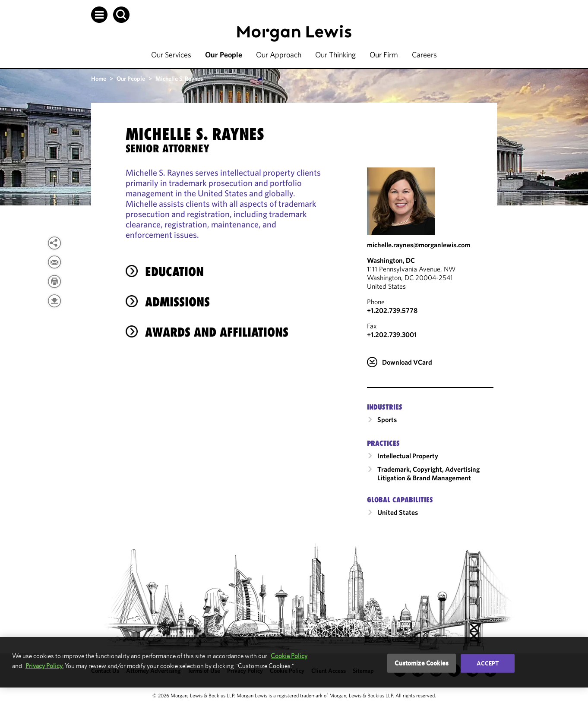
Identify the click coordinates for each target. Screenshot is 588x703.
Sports (387, 419)
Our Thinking (335, 55)
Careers (424, 55)
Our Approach (279, 55)
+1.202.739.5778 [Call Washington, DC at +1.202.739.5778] (392, 310)
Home (99, 79)
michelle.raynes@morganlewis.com (419, 245)
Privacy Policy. (44, 666)
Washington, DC (391, 260)
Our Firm (384, 55)
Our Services (171, 55)
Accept (488, 663)
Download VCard (407, 362)
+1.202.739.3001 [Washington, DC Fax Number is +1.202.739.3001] (392, 334)
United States (398, 512)
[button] (99, 15)
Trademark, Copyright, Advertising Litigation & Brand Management (428, 473)
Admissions (177, 302)
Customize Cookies (422, 663)
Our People (224, 55)
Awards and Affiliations (217, 332)
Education (174, 272)
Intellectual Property (408, 456)
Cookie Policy (289, 656)
